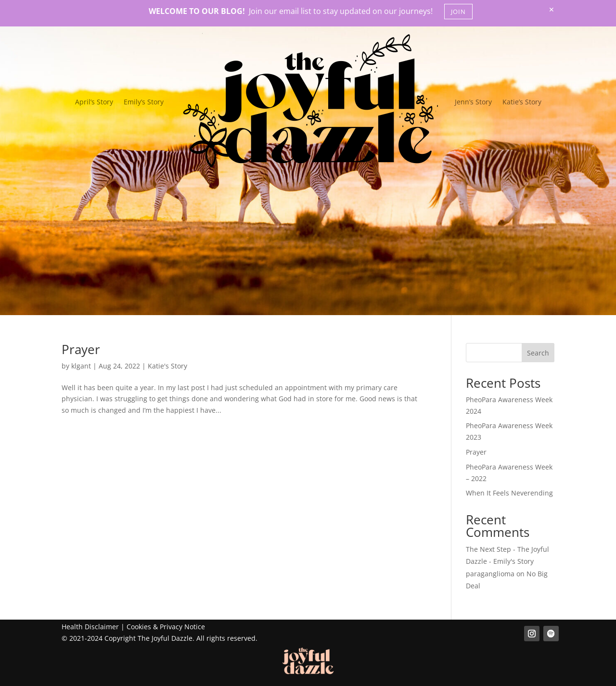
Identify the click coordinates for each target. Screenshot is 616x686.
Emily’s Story (144, 102)
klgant (81, 366)
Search (538, 353)
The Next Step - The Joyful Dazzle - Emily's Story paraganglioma (507, 561)
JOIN (458, 12)
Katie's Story (167, 366)
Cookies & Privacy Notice (166, 627)
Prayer (81, 349)
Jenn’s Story (473, 102)
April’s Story (94, 102)
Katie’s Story (522, 102)
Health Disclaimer (90, 627)
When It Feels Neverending (509, 493)
